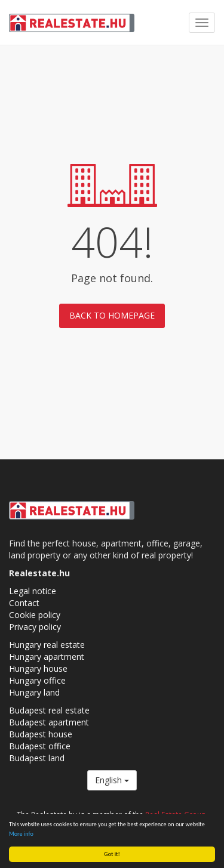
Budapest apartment (49, 722)
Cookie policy (35, 615)
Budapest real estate (49, 710)
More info (21, 834)
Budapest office (40, 746)
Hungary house (38, 668)
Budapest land (37, 758)
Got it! (112, 854)
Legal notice (33, 591)
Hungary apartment (47, 657)
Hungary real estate (47, 645)
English (112, 780)
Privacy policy (35, 627)
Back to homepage (112, 315)
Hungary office (37, 680)
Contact (24, 603)
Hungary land (34, 692)
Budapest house (41, 734)
